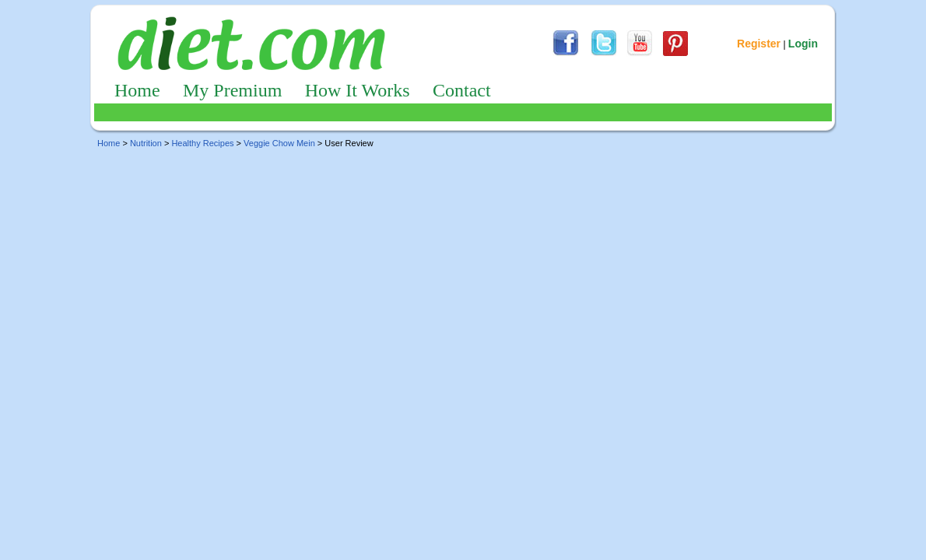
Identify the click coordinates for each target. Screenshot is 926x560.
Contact (462, 90)
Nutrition (146, 143)
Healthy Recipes (202, 143)
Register (759, 44)
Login (803, 44)
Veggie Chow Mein (279, 143)
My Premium (232, 90)
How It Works (358, 90)
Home (137, 90)
